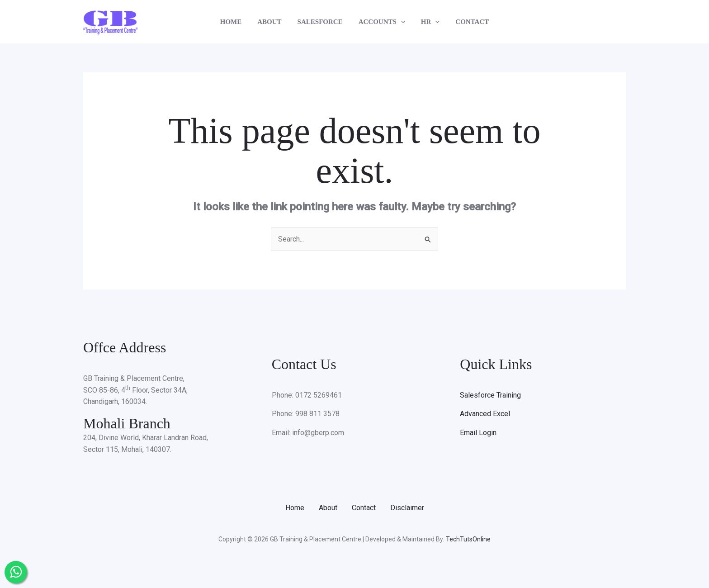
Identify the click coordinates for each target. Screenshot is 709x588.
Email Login (478, 433)
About (328, 508)
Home (295, 508)
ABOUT (273, 22)
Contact (364, 508)
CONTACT (467, 22)
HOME (236, 22)
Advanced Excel (485, 414)
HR (427, 22)
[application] (399, 22)
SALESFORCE (321, 22)
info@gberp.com (318, 433)
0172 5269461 (319, 395)
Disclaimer (407, 508)
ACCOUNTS (380, 22)
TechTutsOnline (468, 539)
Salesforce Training (490, 395)
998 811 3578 (317, 414)
